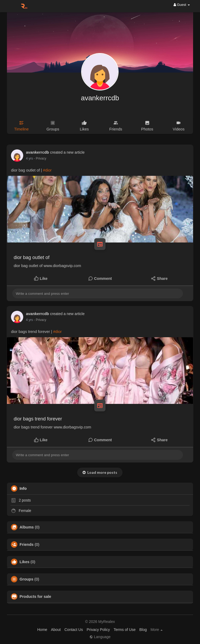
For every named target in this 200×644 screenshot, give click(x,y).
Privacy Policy (98, 630)
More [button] (157, 630)
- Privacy (40, 158)
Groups (26, 579)
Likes (24, 562)
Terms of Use (124, 630)
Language (100, 637)
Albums (27, 527)
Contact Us (74, 630)
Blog (143, 630)
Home (42, 630)
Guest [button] (182, 5)
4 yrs (29, 158)
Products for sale (35, 597)
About (56, 630)
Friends (26, 544)
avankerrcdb (100, 98)
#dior (47, 170)
